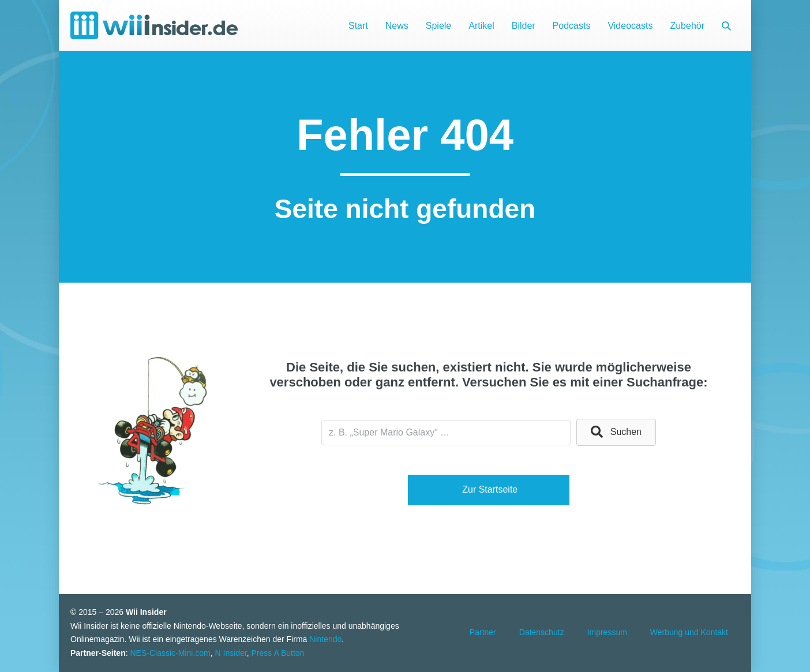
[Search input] (446, 433)
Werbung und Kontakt (689, 632)
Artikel (481, 26)
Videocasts (630, 26)
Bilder (524, 26)
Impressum (607, 632)
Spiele (438, 26)
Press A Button (278, 653)
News (397, 26)
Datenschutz (542, 632)
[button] (726, 26)
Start (358, 26)
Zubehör (687, 26)
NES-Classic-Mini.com (170, 653)
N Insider (231, 653)
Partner (483, 632)
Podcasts (572, 26)
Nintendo (325, 639)
